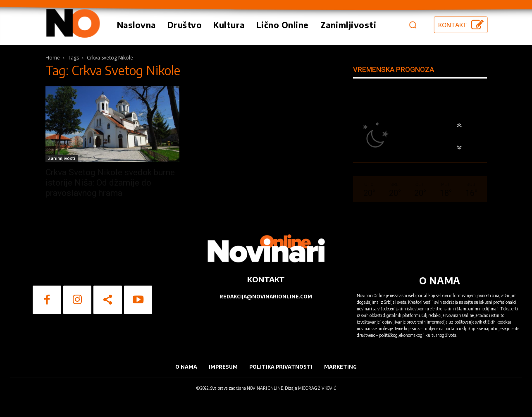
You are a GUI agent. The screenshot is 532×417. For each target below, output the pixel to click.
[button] (413, 25)
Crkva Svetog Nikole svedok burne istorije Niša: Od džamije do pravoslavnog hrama (110, 183)
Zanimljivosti (62, 158)
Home (53, 58)
